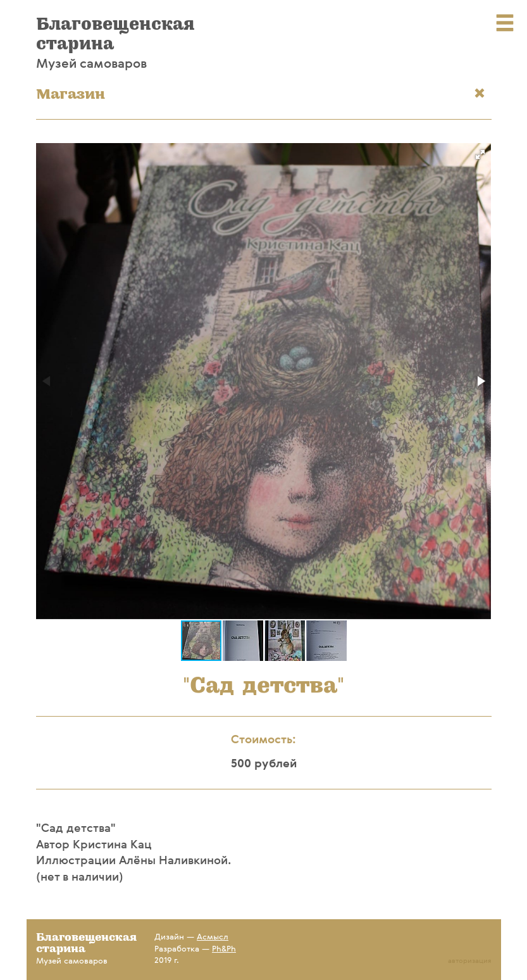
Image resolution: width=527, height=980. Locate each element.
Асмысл (213, 937)
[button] (480, 154)
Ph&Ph (224, 949)
